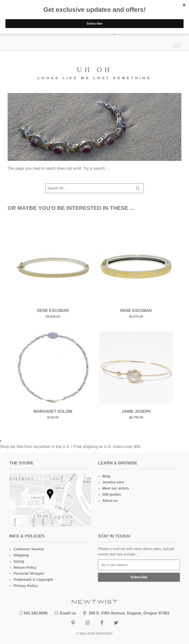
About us (110, 500)
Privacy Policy (26, 585)
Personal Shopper (29, 573)
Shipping (21, 555)
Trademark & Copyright (33, 579)
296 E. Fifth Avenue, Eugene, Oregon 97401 (126, 613)
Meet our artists (116, 488)
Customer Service (29, 549)
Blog (106, 476)
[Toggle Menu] (177, 45)
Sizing (19, 561)
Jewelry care (113, 482)
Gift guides (112, 494)
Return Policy (25, 567)
